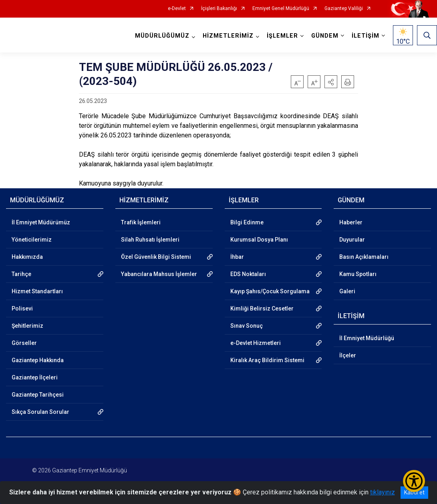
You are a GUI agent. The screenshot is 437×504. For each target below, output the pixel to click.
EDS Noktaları (248, 274)
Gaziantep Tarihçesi (38, 395)
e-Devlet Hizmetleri (256, 343)
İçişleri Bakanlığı (219, 9)
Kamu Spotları (358, 274)
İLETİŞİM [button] (366, 36)
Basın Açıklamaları (364, 257)
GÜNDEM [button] (325, 36)
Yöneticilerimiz (32, 240)
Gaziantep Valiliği (344, 9)
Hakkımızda (27, 257)
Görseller (24, 343)
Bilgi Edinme (247, 222)
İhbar (237, 257)
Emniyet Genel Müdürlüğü (281, 9)
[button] (331, 82)
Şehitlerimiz (27, 326)
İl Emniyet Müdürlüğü (367, 338)
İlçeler (348, 355)
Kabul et (414, 492)
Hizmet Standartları (37, 291)
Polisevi (22, 308)
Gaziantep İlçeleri (35, 377)
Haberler (351, 222)
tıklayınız (383, 492)
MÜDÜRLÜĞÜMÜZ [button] (162, 36)
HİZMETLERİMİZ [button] (228, 36)
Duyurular (352, 240)
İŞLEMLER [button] (282, 36)
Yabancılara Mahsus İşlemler (159, 274)
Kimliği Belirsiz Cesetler (262, 308)
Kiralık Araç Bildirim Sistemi (267, 360)
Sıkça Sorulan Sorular (40, 412)
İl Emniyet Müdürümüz (41, 222)
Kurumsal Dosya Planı (259, 240)
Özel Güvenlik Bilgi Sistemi (156, 257)
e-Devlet (177, 9)
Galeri (347, 291)
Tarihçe (21, 274)
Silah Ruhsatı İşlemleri (150, 240)
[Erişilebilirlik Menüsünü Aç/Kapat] (414, 481)
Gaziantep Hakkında (38, 360)
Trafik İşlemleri (141, 222)
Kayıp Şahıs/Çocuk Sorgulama (270, 291)
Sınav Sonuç (247, 326)
